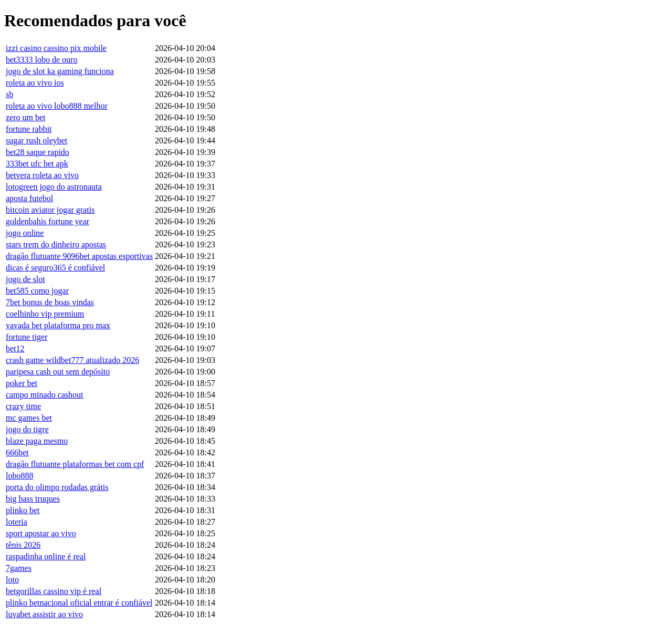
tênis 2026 (23, 545)
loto (12, 580)
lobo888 (19, 476)
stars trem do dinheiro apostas (56, 244)
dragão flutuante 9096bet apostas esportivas (79, 256)
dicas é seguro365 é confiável (55, 268)
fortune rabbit (29, 129)
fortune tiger (27, 337)
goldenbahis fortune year (48, 221)
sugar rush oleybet (36, 140)
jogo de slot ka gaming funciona (60, 71)
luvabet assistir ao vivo (44, 614)
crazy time (23, 406)
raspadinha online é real (46, 556)
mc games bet (29, 418)
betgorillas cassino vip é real (54, 591)
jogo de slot (25, 279)
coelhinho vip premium (45, 314)
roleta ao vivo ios (35, 83)
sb (9, 94)
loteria (17, 522)
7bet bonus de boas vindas (50, 302)
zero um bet (26, 117)
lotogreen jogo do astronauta (54, 187)
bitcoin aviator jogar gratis (50, 210)
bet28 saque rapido (38, 152)
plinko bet (23, 510)
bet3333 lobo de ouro (41, 60)
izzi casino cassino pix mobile (56, 48)
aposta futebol (29, 198)
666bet (17, 452)
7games (19, 568)
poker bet (22, 383)
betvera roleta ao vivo (42, 175)
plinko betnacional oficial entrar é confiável (79, 603)
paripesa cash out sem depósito (58, 372)
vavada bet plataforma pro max (58, 325)
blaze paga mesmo (37, 441)
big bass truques (33, 499)
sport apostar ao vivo (41, 533)
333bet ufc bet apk (37, 164)
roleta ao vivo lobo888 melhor (57, 106)
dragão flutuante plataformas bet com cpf (75, 464)
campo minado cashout (45, 395)
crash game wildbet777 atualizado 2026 (72, 360)
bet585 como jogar (37, 291)
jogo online (25, 233)
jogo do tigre (27, 429)
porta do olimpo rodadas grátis (57, 487)
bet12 (15, 348)
